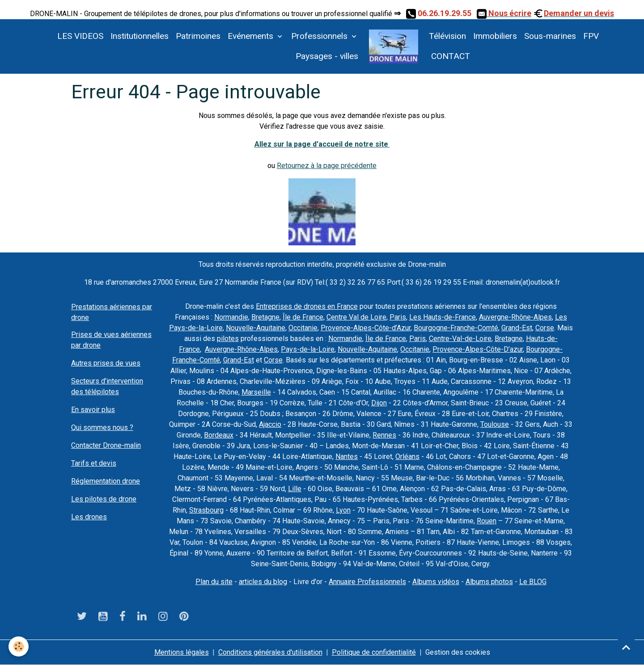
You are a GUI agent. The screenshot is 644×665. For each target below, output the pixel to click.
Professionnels (320, 36)
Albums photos (489, 582)
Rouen (487, 521)
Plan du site (214, 582)
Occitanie (303, 328)
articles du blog (263, 582)
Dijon (379, 403)
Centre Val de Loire (356, 317)
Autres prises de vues (106, 363)
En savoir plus (93, 410)
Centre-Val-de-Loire (460, 339)
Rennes (384, 435)
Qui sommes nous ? (102, 427)
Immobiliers (495, 36)
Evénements (252, 36)
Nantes (347, 457)
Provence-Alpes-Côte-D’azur (478, 349)
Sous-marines (550, 36)
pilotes (228, 339)
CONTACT (449, 56)
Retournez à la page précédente (327, 166)
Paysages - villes (327, 56)
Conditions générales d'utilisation (270, 652)
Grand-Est (517, 328)
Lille (295, 489)
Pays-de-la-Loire (308, 349)
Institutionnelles (140, 36)
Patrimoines (198, 36)
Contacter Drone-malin (106, 445)
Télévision (447, 36)
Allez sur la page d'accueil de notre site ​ (322, 144)
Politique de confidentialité (374, 652)
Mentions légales (182, 652)
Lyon (343, 510)
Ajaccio (270, 424)
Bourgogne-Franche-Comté (456, 328)
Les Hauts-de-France (443, 317)
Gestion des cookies (458, 652)
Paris (398, 317)
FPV (591, 36)
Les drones (89, 517)
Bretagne (265, 317)
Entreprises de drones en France (307, 306)
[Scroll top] (626, 647)
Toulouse (495, 424)
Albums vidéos (436, 582)
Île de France (303, 317)
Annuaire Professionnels (367, 582)
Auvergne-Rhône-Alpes (515, 317)
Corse (545, 328)
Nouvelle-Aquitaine (256, 328)
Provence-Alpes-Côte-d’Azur (366, 328)
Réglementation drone (106, 481)
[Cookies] (19, 646)
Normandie (231, 317)
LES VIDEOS (80, 36)
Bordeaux (219, 435)
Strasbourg (206, 510)
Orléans (407, 457)
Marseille (256, 392)
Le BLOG (533, 582)
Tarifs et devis (94, 463)
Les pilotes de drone (104, 499)
